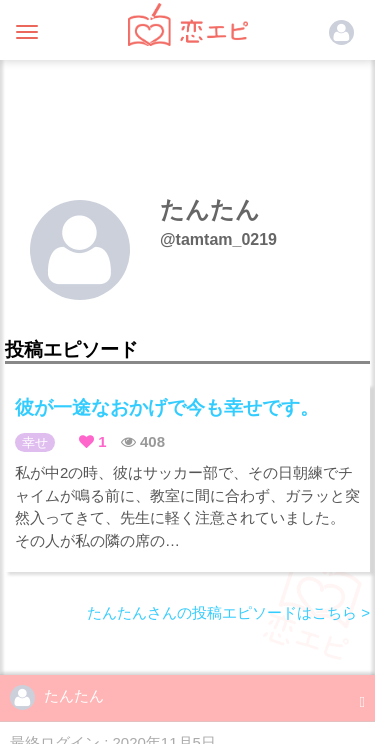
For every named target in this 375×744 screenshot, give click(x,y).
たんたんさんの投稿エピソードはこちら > (228, 612)
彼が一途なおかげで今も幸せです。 (167, 407)
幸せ (35, 442)
